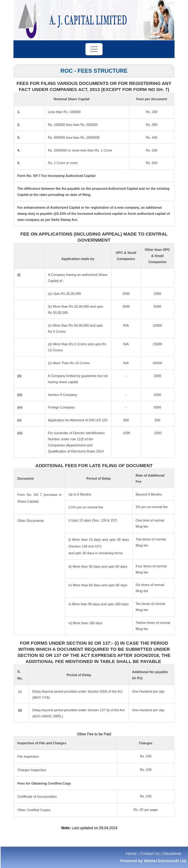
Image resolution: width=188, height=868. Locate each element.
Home (132, 853)
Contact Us (150, 853)
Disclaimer (172, 853)
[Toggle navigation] (94, 49)
